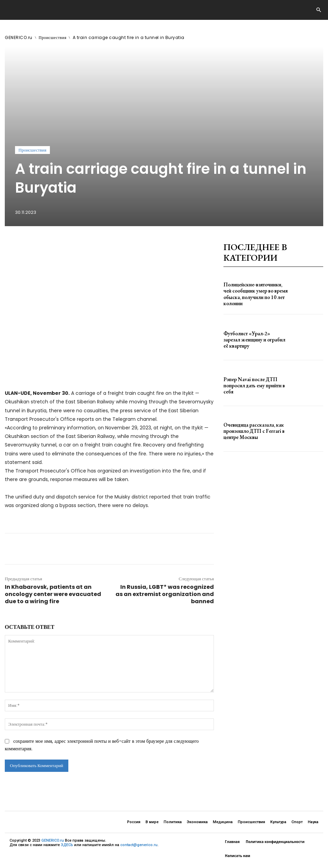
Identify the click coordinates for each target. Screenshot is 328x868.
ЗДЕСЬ (67, 845)
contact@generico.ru (139, 845)
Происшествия (52, 37)
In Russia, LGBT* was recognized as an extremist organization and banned (165, 594)
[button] (318, 10)
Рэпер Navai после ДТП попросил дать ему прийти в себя (255, 385)
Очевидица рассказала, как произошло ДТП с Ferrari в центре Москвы (255, 431)
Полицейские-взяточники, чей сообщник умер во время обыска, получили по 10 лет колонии (254, 294)
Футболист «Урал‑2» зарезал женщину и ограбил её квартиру (252, 340)
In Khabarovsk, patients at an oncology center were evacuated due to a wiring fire (53, 594)
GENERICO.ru (19, 37)
